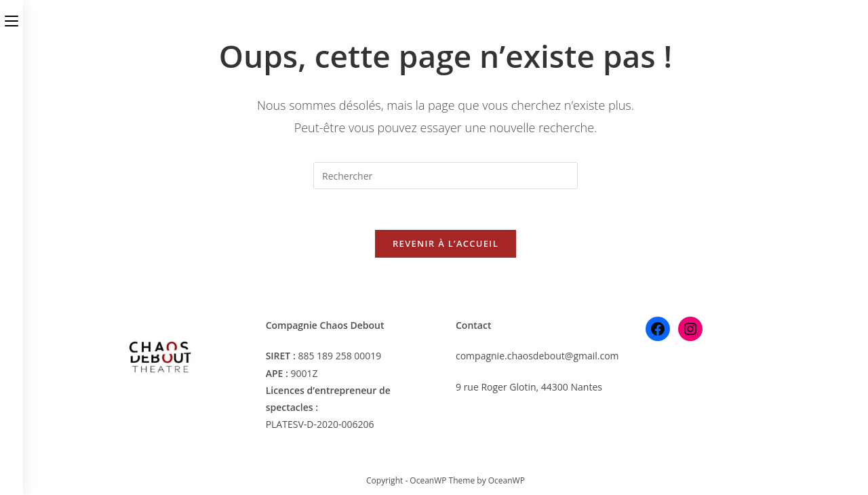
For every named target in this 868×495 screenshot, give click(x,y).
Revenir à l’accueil (446, 243)
